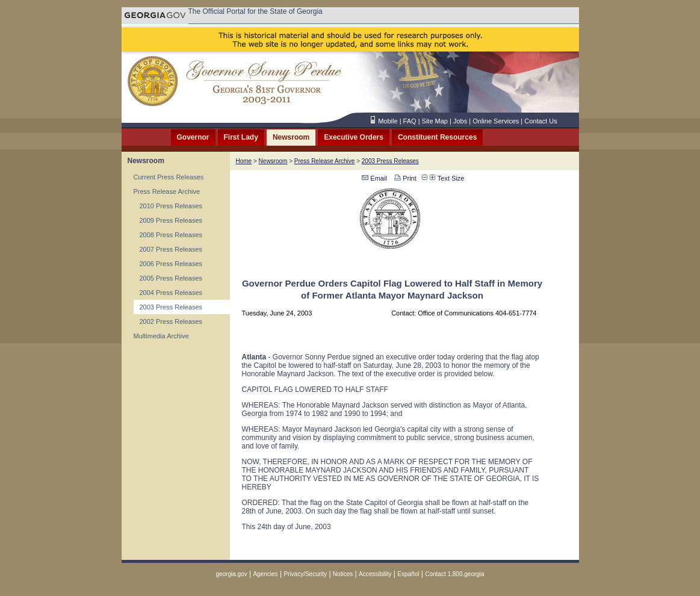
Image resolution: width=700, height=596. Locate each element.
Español (408, 574)
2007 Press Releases (171, 249)
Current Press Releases (169, 177)
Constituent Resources (437, 137)
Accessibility (375, 574)
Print (404, 178)
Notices (343, 574)
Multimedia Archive (161, 336)
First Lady (241, 137)
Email (374, 178)
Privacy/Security (305, 574)
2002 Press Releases (171, 321)
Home (244, 161)
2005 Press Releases (171, 278)
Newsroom (291, 137)
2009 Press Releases (171, 220)
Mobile (388, 121)
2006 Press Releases (171, 264)
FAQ (410, 121)
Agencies (265, 574)
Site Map (435, 121)
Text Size (447, 178)
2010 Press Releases (171, 206)
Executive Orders (354, 137)
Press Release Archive (167, 191)
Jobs (460, 121)
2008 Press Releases (171, 235)
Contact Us (540, 121)
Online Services (496, 121)
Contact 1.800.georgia (454, 574)
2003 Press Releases (171, 307)
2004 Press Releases (171, 293)
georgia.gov (231, 574)
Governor (193, 137)
